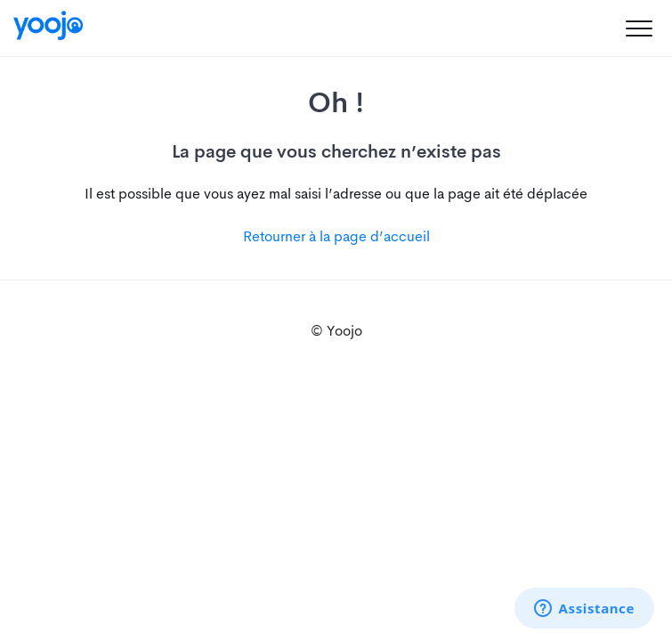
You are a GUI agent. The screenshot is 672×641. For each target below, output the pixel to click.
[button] (639, 28)
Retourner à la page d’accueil (336, 236)
